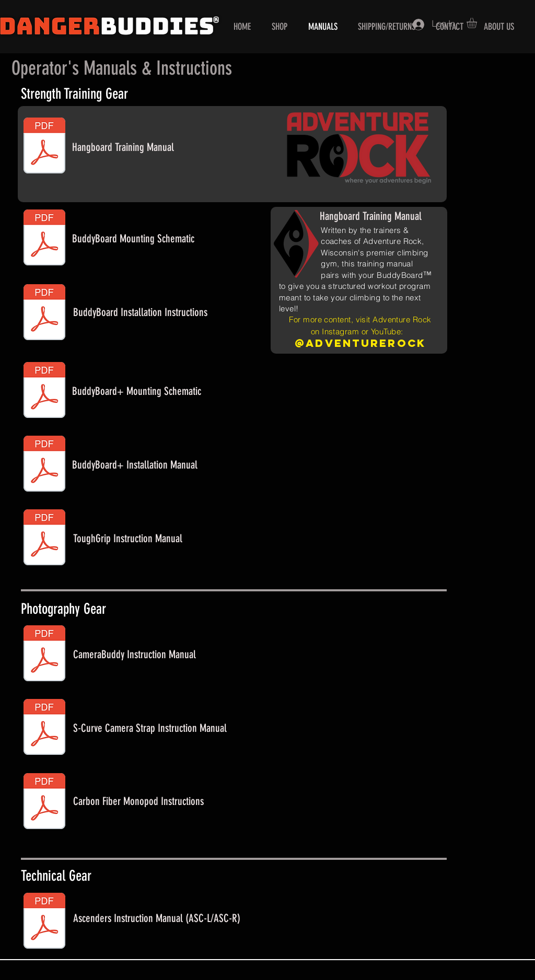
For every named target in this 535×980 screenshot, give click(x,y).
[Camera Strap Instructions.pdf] (44, 728)
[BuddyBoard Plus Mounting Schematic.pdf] (44, 391)
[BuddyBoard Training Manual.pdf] (44, 147)
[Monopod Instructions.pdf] (44, 802)
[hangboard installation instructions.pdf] (44, 313)
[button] (478, 23)
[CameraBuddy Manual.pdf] (44, 655)
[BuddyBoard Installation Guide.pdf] (44, 465)
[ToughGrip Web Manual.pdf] (44, 539)
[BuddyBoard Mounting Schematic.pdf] (44, 239)
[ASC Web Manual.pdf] (44, 922)
